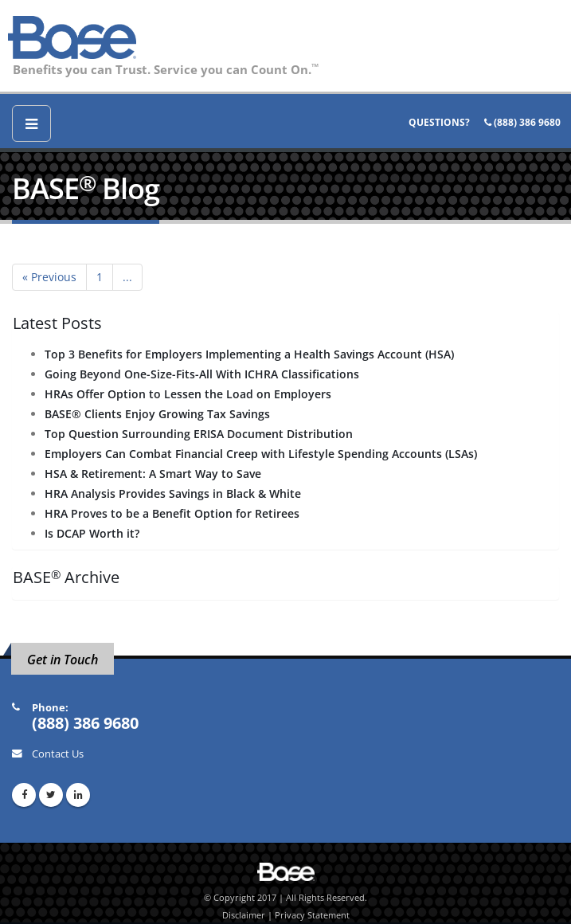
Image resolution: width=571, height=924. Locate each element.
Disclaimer (244, 915)
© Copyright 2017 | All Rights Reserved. (285, 898)
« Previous (49, 277)
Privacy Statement (312, 915)
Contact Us (58, 754)
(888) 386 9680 (522, 122)
